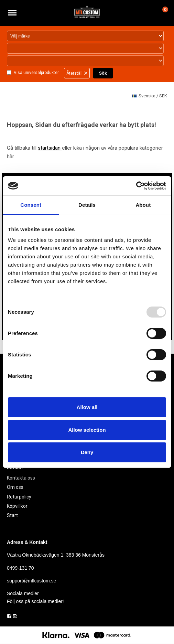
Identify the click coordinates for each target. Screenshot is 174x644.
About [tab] (143, 205)
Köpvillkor (17, 506)
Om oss (15, 487)
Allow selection (87, 430)
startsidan (50, 148)
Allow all (87, 407)
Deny (87, 452)
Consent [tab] (31, 205)
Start (12, 515)
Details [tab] (87, 205)
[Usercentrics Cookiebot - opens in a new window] (136, 186)
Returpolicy (19, 497)
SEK (149, 96)
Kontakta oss (21, 478)
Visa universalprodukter (36, 73)
